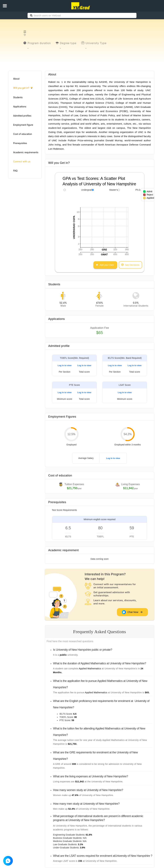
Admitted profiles (22, 116)
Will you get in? (23, 88)
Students (18, 97)
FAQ (15, 171)
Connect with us (22, 161)
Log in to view (65, 365)
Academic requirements (26, 152)
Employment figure (23, 125)
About (16, 79)
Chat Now (132, 612)
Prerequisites (20, 143)
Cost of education (23, 134)
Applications (20, 106)
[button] (5, 6)
